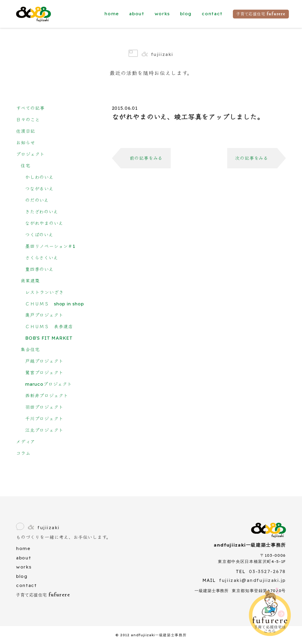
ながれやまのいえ (44, 223)
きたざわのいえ (42, 212)
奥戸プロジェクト (44, 315)
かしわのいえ (39, 177)
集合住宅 (30, 349)
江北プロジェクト (44, 430)
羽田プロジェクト (44, 407)
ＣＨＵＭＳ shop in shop (55, 304)
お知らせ (26, 143)
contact (212, 14)
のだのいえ (37, 200)
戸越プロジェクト (44, 361)
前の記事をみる (146, 158)
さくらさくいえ (42, 258)
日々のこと (28, 120)
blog (186, 14)
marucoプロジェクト (49, 384)
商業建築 (30, 281)
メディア (26, 442)
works (162, 14)
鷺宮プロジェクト (44, 372)
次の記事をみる (252, 158)
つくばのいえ (39, 235)
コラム (23, 453)
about (137, 14)
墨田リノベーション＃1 (50, 246)
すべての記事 (30, 108)
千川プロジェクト (44, 418)
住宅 (25, 166)
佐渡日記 (26, 131)
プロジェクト (30, 154)
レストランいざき (44, 292)
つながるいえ (39, 189)
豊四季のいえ (39, 269)
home (112, 14)
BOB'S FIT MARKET (49, 338)
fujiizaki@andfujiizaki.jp (253, 580)
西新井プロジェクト (47, 395)
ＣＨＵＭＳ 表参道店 (49, 326)
